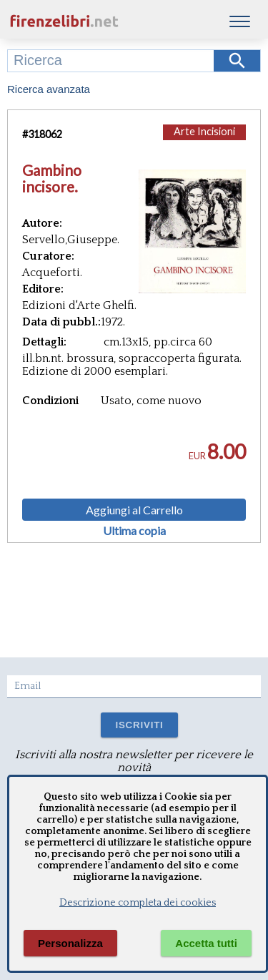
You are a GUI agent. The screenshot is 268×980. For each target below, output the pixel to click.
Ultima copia (134, 531)
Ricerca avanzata (49, 89)
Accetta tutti (206, 943)
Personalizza (70, 943)
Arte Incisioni (204, 131)
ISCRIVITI (139, 725)
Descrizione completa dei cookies (138, 903)
